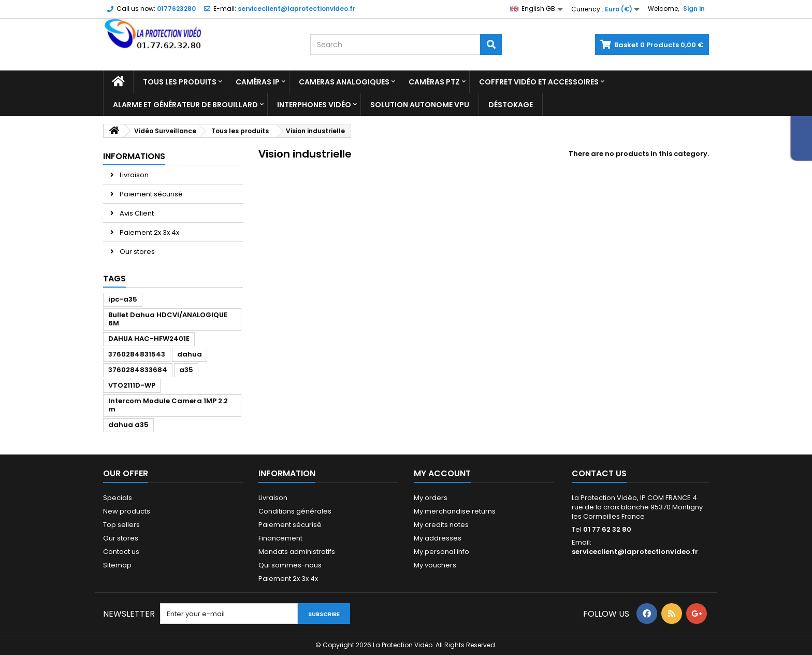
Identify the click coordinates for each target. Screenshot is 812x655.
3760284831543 (137, 354)
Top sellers (121, 525)
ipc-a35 (123, 299)
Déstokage (511, 105)
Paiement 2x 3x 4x (149, 232)
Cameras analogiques (344, 82)
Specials (118, 498)
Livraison (133, 175)
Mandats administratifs (297, 552)
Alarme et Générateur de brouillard (185, 105)
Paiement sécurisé (150, 194)
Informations (134, 156)
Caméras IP (258, 82)
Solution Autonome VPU (420, 105)
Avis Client (136, 213)
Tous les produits (180, 82)
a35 (186, 370)
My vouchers (435, 565)
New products (127, 511)
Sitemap (117, 565)
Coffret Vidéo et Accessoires (539, 82)
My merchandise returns (455, 511)
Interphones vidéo (314, 105)
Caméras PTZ (434, 82)
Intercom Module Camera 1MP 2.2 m (168, 405)
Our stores (136, 252)
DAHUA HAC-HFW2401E (149, 339)
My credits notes (441, 525)
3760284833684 (138, 370)
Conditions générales (295, 511)
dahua (190, 354)
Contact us (121, 552)
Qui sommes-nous (290, 565)
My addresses (438, 538)
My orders (431, 498)
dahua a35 (128, 425)
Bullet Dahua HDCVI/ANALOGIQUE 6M (168, 319)
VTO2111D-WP (132, 385)
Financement (280, 538)
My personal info (441, 552)
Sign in (694, 9)
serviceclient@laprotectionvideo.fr (635, 552)
